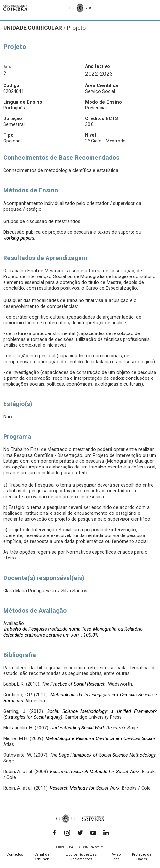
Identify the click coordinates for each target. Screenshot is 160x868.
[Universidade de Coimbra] (15, 8)
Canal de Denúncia (42, 857)
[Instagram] (67, 833)
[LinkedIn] (106, 833)
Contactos (15, 855)
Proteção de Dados (142, 857)
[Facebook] (54, 833)
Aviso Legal (116, 857)
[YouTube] (93, 833)
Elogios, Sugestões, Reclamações (81, 857)
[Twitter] (80, 833)
